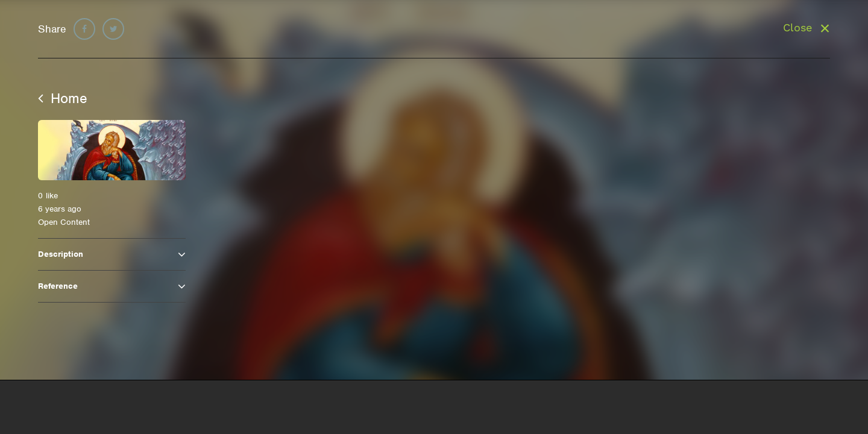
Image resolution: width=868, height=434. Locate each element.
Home (63, 98)
